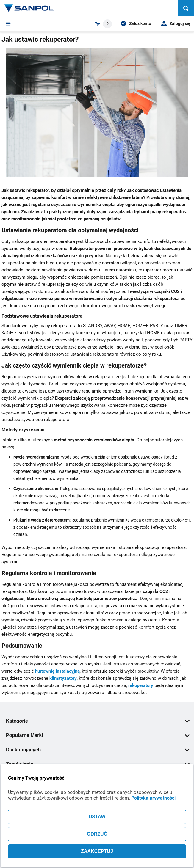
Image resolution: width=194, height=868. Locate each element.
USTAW (97, 817)
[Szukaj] (186, 8)
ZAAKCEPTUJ (97, 851)
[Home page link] (29, 8)
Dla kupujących (98, 750)
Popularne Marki (98, 735)
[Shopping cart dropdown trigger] (103, 24)
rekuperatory (141, 685)
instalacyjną (68, 671)
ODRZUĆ (97, 834)
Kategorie (98, 721)
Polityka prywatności (153, 798)
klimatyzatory (63, 678)
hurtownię (45, 671)
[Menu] (8, 23)
